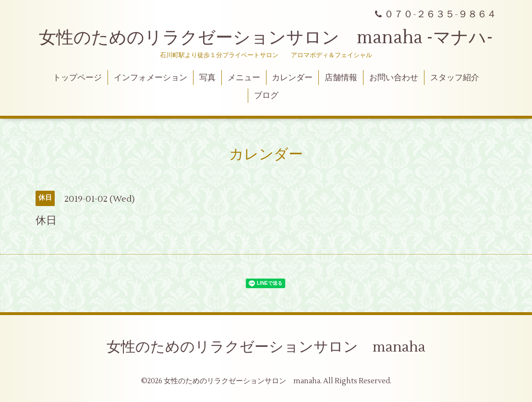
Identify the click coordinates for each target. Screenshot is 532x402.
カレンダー (292, 78)
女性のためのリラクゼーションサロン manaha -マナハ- (266, 38)
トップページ (77, 78)
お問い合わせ (394, 78)
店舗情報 (341, 78)
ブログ (266, 96)
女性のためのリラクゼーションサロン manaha (266, 347)
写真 (207, 78)
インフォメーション (151, 78)
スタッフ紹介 (455, 78)
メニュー (244, 78)
